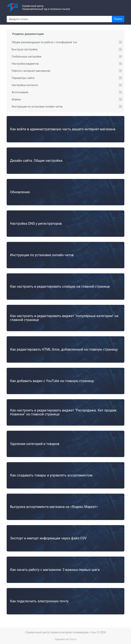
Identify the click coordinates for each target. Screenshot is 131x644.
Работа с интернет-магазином (31, 71)
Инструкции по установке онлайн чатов (37, 107)
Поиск (118, 19)
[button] (120, 42)
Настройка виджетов (25, 64)
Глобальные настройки (26, 57)
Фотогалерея (20, 92)
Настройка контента (25, 85)
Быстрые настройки (25, 49)
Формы (16, 99)
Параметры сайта (23, 78)
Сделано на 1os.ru (65, 639)
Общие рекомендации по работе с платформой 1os (44, 42)
